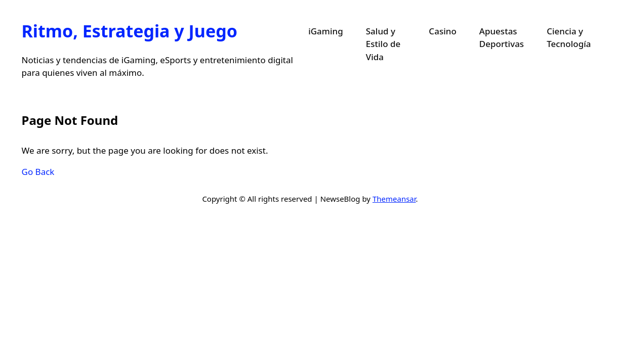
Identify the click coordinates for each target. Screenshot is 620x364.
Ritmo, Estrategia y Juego (130, 31)
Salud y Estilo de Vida (383, 44)
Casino (442, 31)
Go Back (38, 172)
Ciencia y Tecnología (569, 38)
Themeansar (394, 199)
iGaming (326, 31)
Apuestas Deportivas (502, 38)
